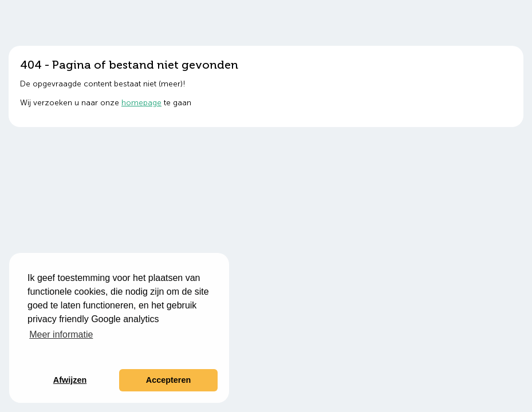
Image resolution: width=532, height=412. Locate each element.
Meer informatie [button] (61, 334)
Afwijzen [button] (70, 380)
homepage (141, 103)
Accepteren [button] (168, 380)
